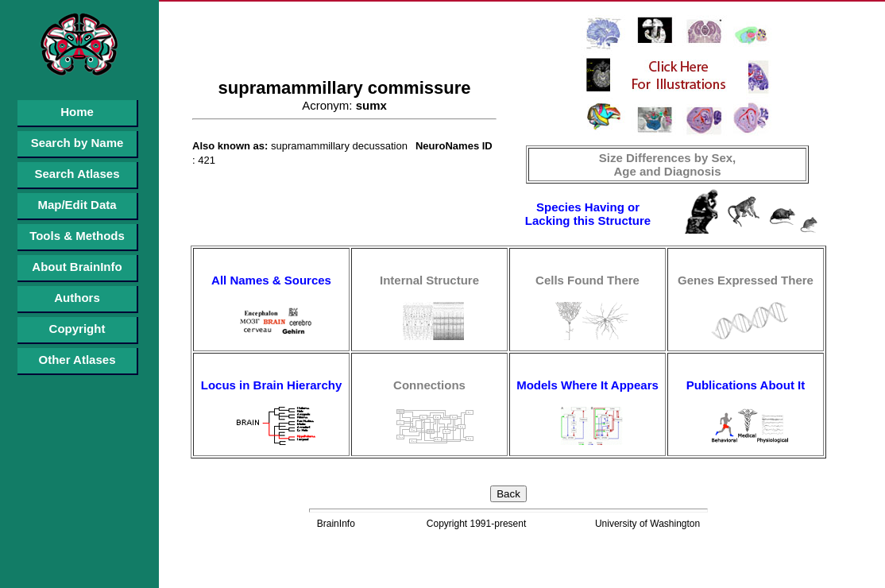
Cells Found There (587, 280)
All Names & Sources (271, 280)
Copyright (77, 329)
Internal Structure (429, 280)
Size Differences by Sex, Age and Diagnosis (668, 164)
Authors (77, 298)
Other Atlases (77, 360)
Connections (429, 385)
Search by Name (77, 143)
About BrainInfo (77, 267)
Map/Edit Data (77, 205)
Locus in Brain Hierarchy (272, 385)
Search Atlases (77, 174)
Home (77, 112)
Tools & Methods (77, 236)
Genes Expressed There (746, 280)
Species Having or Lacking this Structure (588, 214)
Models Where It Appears (587, 385)
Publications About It (746, 385)
